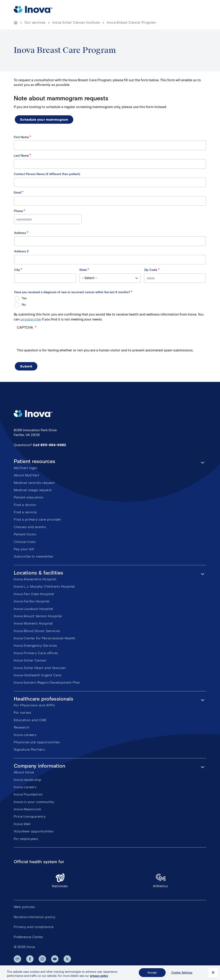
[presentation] (49, 340)
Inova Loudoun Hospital (34, 609)
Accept (152, 975)
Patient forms (25, 534)
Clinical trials (25, 542)
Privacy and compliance (34, 927)
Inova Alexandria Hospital (35, 579)
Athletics (160, 880)
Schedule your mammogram (44, 120)
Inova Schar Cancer (30, 660)
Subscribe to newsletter (34, 556)
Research (21, 727)
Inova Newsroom (27, 809)
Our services (35, 22)
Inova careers (25, 735)
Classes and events (30, 527)
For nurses (22, 713)
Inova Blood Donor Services (37, 631)
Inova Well (22, 824)
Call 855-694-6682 (50, 445)
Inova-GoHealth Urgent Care (37, 675)
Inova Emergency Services (35, 645)
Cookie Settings (182, 975)
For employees (26, 839)
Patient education (29, 497)
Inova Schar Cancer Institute (76, 22)
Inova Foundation (28, 794)
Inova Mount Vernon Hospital (38, 616)
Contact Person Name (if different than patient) (47, 174)
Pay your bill (24, 549)
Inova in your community (34, 802)
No (24, 305)
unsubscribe (31, 319)
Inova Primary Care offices (36, 653)
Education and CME (30, 720)
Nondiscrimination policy (35, 917)
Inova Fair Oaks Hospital (34, 594)
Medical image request (33, 490)
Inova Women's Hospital (33, 623)
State (83, 270)
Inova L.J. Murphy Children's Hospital (44, 586)
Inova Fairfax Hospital (32, 601)
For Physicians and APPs (34, 705)
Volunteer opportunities (34, 831)
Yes (24, 298)
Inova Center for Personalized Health (44, 638)
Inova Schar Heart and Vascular (40, 668)
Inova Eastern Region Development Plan (47, 682)
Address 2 (21, 251)
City (17, 270)
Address (20, 233)
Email (17, 193)
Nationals (60, 880)
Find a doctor (25, 505)
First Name (21, 137)
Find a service (25, 512)
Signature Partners (29, 749)
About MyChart (27, 475)
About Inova (24, 772)
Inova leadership (27, 780)
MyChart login (25, 468)
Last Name (21, 156)
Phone (18, 211)
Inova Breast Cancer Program (131, 22)
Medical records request (34, 483)
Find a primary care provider (37, 519)
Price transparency (30, 816)
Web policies (24, 907)
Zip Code (151, 270)
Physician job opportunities (37, 742)
